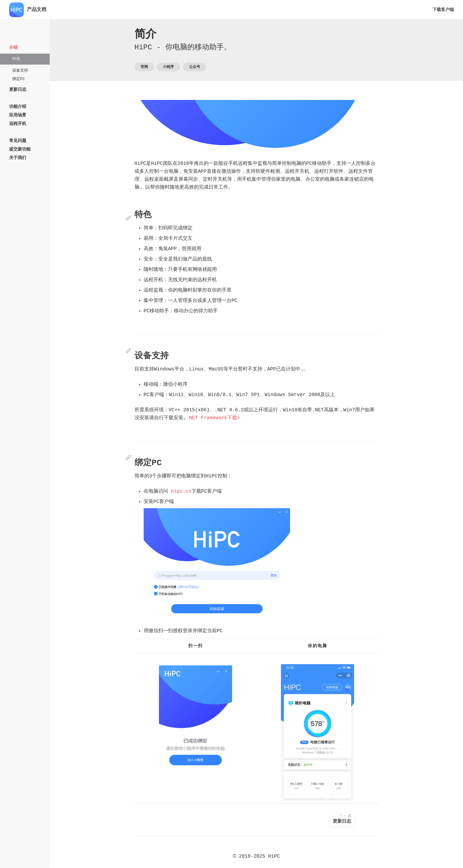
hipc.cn (196, 491)
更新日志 (357, 819)
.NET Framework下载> (228, 418)
